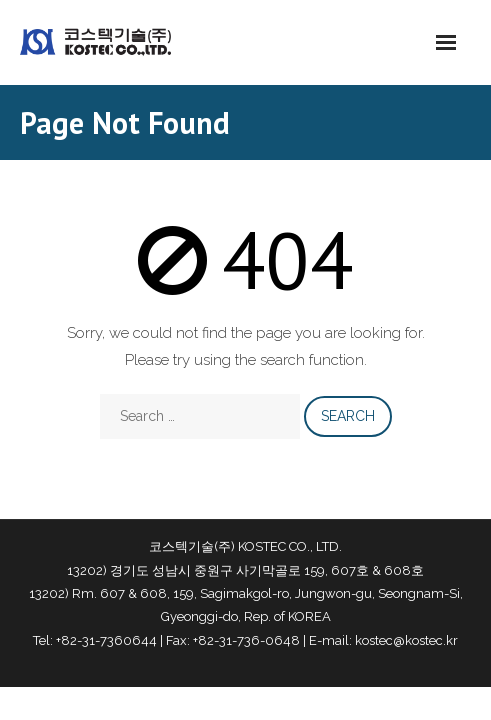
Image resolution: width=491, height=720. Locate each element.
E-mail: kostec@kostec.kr (383, 640)
